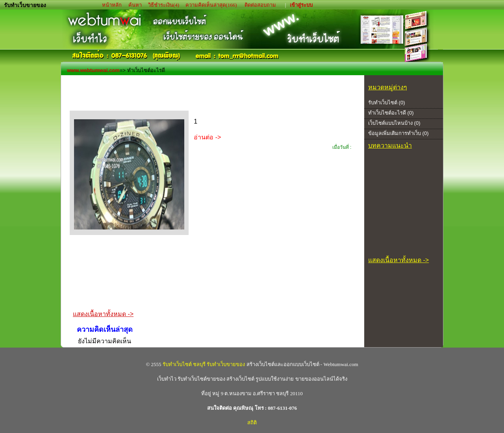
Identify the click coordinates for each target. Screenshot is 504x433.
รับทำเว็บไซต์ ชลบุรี (184, 364)
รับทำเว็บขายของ (226, 364)
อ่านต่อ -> (207, 137)
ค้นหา (135, 5)
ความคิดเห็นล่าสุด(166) (211, 5)
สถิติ (252, 423)
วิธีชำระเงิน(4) (164, 5)
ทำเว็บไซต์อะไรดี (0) (391, 113)
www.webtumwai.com (93, 70)
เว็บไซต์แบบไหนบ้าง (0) (394, 123)
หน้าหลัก (112, 5)
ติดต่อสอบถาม (261, 5)
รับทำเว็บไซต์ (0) (387, 103)
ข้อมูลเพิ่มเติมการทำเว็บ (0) (398, 133)
